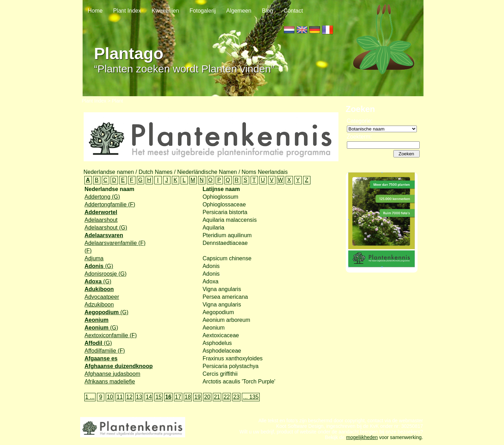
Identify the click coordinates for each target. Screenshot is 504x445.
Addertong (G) (102, 197)
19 (197, 397)
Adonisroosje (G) (106, 274)
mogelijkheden (362, 441)
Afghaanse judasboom (113, 374)
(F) (88, 251)
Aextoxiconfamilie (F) (111, 335)
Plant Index (127, 11)
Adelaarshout (101, 220)
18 (188, 397)
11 (120, 397)
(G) (99, 266)
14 (149, 397)
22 (227, 397)
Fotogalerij (203, 11)
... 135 (251, 397)
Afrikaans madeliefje (110, 382)
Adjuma (94, 258)
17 (178, 397)
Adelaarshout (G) (106, 228)
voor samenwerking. (400, 441)
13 (139, 397)
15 (159, 397)
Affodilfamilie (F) (105, 351)
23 (237, 397)
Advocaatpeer (102, 297)
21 (217, 397)
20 (207, 397)
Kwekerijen (165, 11)
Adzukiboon (99, 305)
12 (129, 397)
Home (95, 11)
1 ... (90, 397)
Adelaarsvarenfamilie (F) (115, 243)
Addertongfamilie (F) (110, 204)
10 (110, 397)
